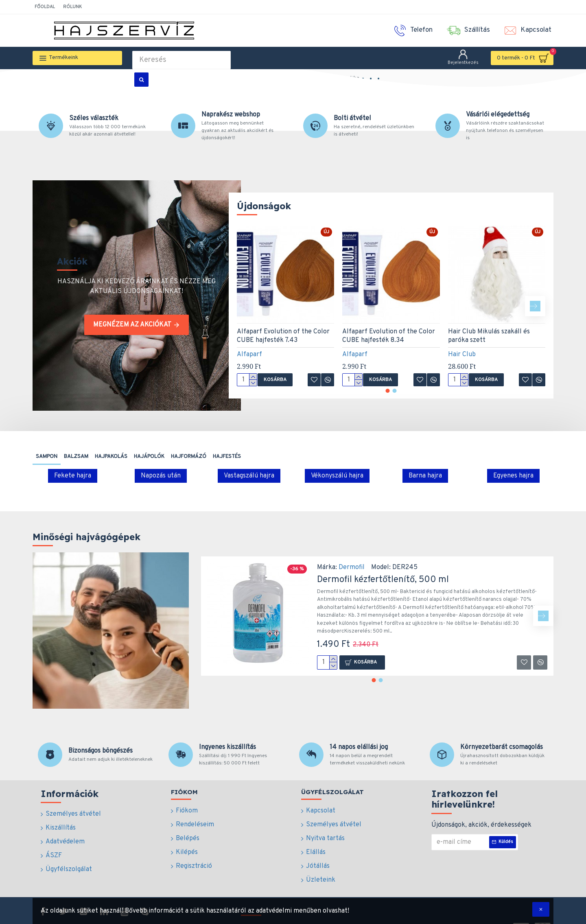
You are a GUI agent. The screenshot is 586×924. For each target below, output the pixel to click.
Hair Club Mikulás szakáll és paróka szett (489, 336)
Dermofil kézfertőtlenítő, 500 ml (383, 580)
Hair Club (462, 355)
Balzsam (76, 457)
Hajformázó (189, 457)
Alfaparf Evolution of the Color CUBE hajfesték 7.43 (283, 336)
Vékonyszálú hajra (337, 476)
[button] (535, 306)
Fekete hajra (73, 476)
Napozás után (161, 476)
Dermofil (352, 567)
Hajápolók (149, 457)
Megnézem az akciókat (132, 325)
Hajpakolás (111, 457)
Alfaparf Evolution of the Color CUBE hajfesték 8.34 (389, 336)
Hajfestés (227, 457)
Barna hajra (425, 476)
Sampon (47, 457)
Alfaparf (249, 355)
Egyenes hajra (513, 476)
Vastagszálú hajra (249, 476)
